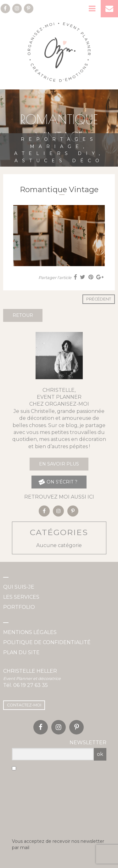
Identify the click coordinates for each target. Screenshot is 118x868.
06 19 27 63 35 (31, 685)
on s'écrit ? (57, 482)
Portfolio (19, 607)
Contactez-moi (24, 705)
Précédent (99, 299)
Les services (21, 597)
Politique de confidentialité (47, 642)
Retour (23, 315)
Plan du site (21, 652)
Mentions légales (30, 632)
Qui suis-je (19, 587)
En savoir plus (59, 464)
